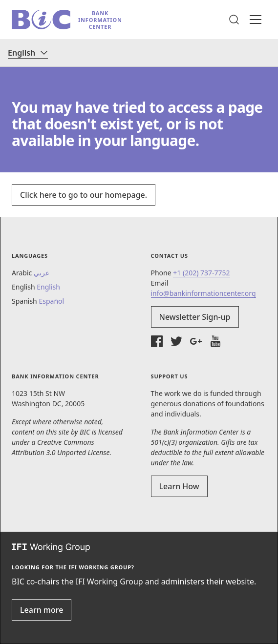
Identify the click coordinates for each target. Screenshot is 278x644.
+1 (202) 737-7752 (201, 273)
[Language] (28, 53)
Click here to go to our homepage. (84, 195)
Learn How (179, 486)
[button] (234, 20)
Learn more (42, 610)
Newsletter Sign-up (195, 317)
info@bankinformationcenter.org (203, 293)
